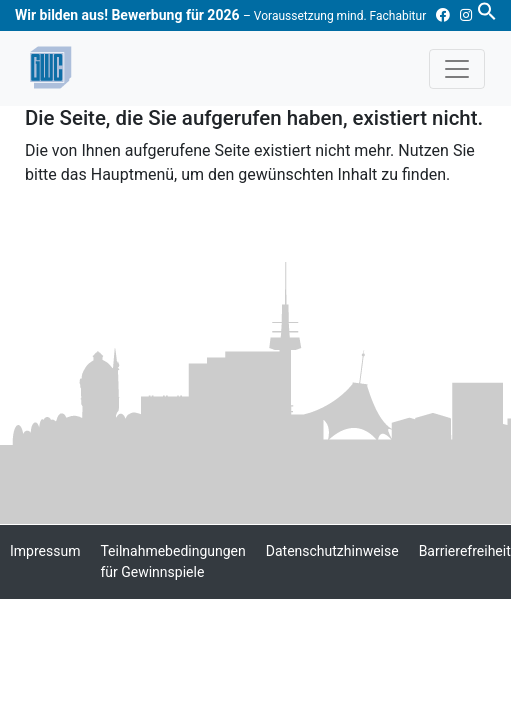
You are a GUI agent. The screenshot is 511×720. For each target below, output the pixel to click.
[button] (487, 10)
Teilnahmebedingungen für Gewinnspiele (172, 561)
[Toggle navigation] (457, 69)
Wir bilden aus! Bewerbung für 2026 (220, 15)
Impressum (45, 551)
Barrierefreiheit (465, 551)
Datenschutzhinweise (332, 551)
